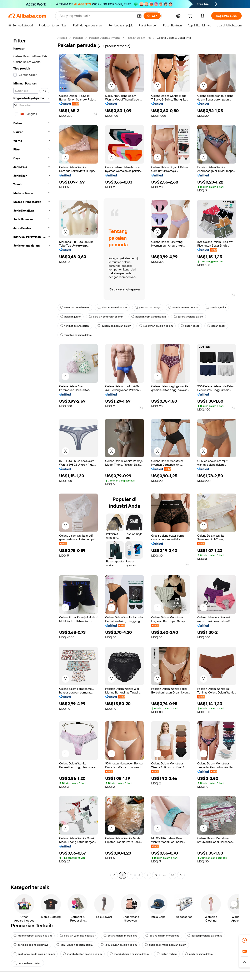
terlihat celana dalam (188, 317)
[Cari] (152, 16)
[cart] (191, 16)
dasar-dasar (190, 326)
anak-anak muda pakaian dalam (166, 945)
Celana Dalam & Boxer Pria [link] (174, 38)
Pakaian (78, 38)
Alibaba (62, 38)
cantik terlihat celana (183, 308)
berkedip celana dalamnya (205, 936)
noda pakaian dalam (199, 954)
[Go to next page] (181, 875)
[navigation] (32, 457)
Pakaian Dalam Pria (139, 38)
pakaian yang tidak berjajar (78, 936)
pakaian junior (216, 308)
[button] (139, 16)
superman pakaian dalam (114, 326)
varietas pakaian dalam (76, 335)
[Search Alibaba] (97, 16)
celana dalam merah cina (121, 936)
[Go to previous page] (114, 875)
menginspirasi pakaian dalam (33, 936)
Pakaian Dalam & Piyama (105, 38)
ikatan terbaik (167, 954)
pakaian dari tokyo (148, 308)
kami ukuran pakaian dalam (75, 945)
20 (173, 875)
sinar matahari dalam (75, 308)
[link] (245, 940)
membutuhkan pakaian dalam (82, 954)
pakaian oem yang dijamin (106, 317)
